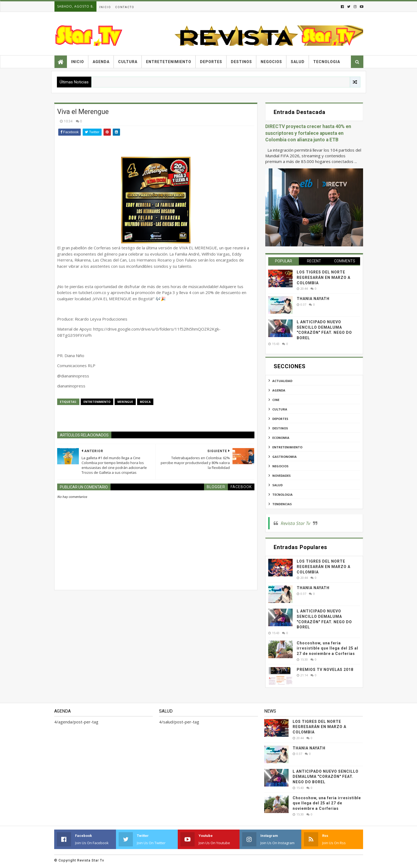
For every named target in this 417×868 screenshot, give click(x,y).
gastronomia (285, 457)
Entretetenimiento (169, 62)
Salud (298, 62)
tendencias (282, 504)
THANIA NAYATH (313, 299)
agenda (279, 390)
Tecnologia (327, 62)
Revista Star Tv (295, 523)
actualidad (282, 381)
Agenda (101, 62)
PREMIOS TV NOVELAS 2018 (325, 670)
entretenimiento (97, 402)
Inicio (105, 7)
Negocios (271, 62)
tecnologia (282, 495)
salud (277, 485)
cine (276, 400)
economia (281, 438)
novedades (282, 476)
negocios (280, 466)
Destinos (241, 62)
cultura (280, 409)
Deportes (211, 62)
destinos (280, 428)
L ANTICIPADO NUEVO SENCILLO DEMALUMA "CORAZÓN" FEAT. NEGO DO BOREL (326, 777)
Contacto (125, 7)
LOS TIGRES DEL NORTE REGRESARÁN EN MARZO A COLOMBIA (324, 277)
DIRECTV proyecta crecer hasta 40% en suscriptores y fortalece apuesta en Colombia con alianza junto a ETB (308, 133)
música (145, 402)
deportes (280, 419)
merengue (125, 402)
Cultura (128, 62)
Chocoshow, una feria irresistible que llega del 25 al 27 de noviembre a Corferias (327, 648)
